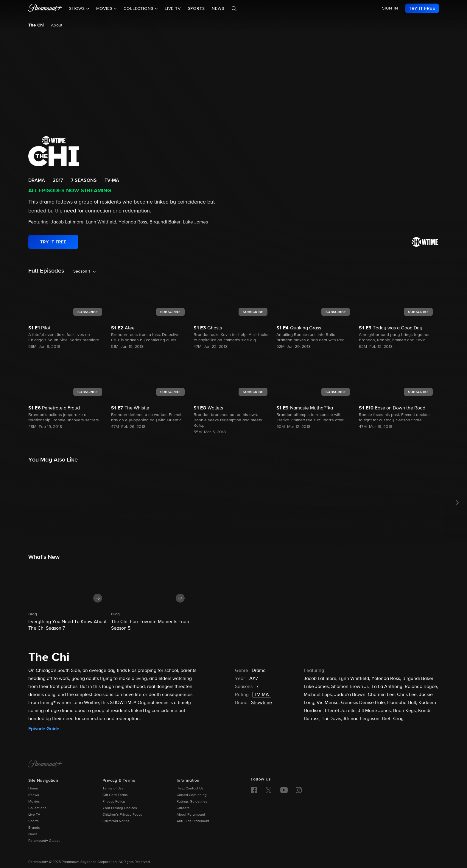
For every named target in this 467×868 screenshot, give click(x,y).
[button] (68, 598)
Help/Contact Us (190, 789)
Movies (34, 802)
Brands (34, 828)
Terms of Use (113, 789)
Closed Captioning (192, 795)
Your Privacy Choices (120, 808)
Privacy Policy (114, 802)
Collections (37, 808)
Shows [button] (78, 9)
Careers (183, 808)
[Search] (234, 9)
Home (33, 789)
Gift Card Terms (115, 795)
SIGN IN (390, 8)
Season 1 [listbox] (82, 271)
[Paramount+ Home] (45, 764)
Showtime (261, 703)
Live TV (173, 9)
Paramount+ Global (44, 841)
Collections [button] (139, 9)
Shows (34, 795)
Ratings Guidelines (192, 802)
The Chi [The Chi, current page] (36, 25)
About (57, 25)
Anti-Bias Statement (193, 821)
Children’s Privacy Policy (122, 815)
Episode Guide (44, 729)
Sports (196, 9)
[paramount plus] (45, 8)
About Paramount (191, 815)
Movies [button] (105, 9)
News (218, 9)
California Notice (116, 821)
